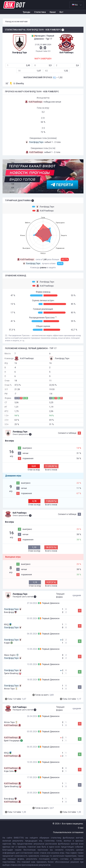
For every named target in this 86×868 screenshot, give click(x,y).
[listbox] (76, 5)
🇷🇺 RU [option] (75, 5)
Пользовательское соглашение (68, 832)
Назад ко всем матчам (16, 22)
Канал (53, 12)
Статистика (40, 12)
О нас (81, 828)
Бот (61, 12)
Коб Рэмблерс (43, 211)
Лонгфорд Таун (43, 207)
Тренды (26, 12)
